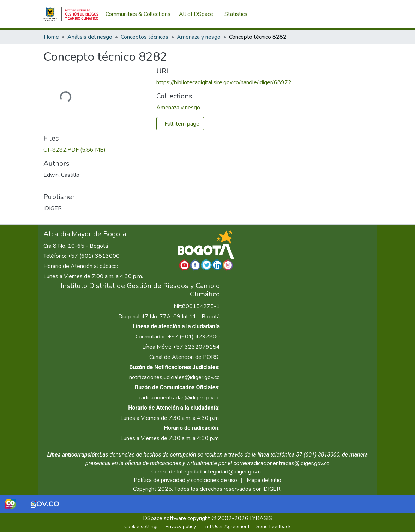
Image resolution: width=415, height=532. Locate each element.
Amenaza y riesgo (199, 37)
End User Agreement (226, 527)
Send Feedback (273, 527)
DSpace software (164, 518)
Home (51, 37)
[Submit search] (335, 14)
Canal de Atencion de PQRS (184, 357)
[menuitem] (198, 14)
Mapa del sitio (264, 480)
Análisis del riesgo (90, 37)
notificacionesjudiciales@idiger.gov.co (175, 377)
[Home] (71, 14)
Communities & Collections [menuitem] (138, 14)
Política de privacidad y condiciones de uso (185, 480)
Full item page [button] (182, 124)
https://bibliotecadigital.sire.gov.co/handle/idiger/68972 (224, 82)
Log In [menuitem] (359, 14)
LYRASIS (261, 518)
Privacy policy (181, 527)
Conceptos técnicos (145, 37)
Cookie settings (142, 527)
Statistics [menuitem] (237, 14)
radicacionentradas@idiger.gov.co (180, 398)
